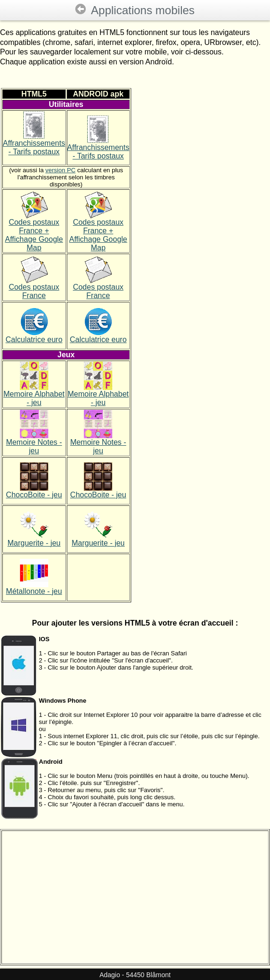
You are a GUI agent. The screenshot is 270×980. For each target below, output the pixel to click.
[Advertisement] (201, 345)
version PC (61, 170)
